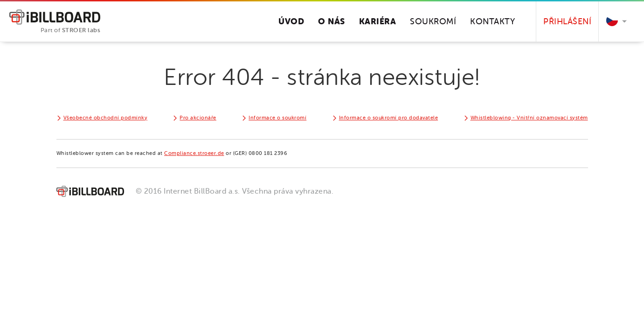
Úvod (291, 21)
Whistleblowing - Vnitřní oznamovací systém (529, 118)
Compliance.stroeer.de (194, 153)
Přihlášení (567, 21)
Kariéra (378, 21)
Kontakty (492, 21)
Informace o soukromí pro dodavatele (389, 118)
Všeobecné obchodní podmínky (106, 118)
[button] (614, 21)
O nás (332, 21)
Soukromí (433, 21)
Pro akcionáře (198, 118)
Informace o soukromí (277, 118)
